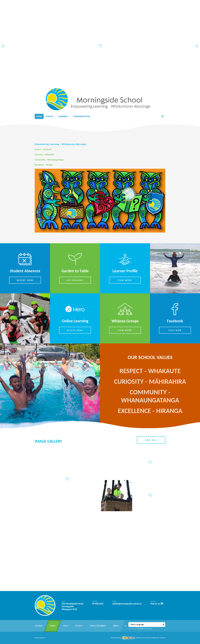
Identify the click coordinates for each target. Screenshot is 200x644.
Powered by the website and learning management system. (138, 638)
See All (151, 440)
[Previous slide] (3, 46)
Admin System (40, 638)
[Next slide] (197, 46)
